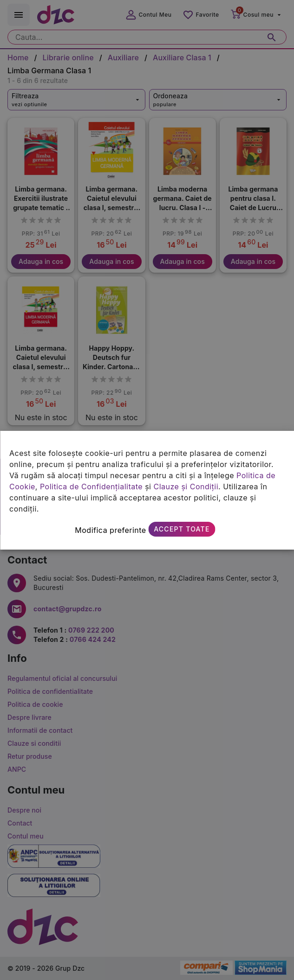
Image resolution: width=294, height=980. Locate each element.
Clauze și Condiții (186, 487)
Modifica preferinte (110, 530)
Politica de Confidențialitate (91, 487)
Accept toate (182, 529)
